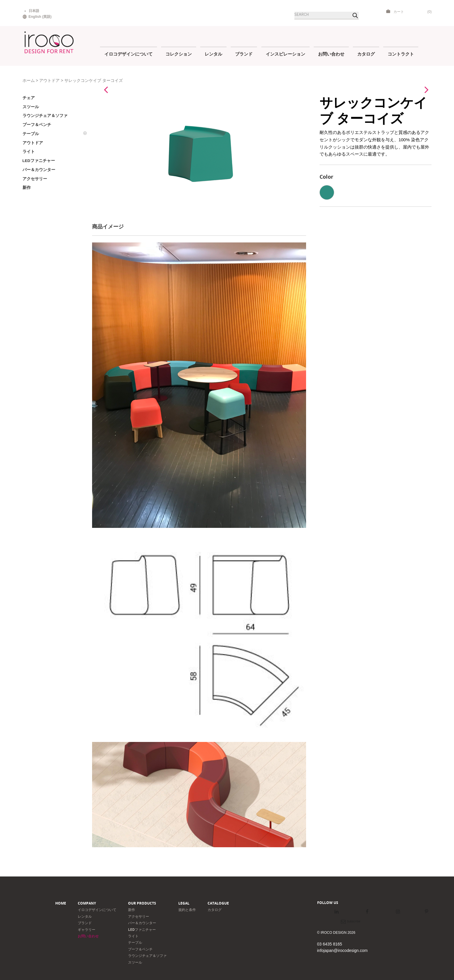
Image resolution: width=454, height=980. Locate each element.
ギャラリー (87, 930)
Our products (142, 903)
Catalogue (218, 903)
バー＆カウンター (142, 923)
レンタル (213, 54)
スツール (135, 962)
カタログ (366, 54)
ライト (133, 936)
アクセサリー (139, 916)
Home (61, 903)
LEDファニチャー (142, 930)
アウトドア (49, 81)
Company (87, 903)
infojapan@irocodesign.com (342, 950)
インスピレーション (285, 54)
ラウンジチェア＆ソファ (147, 956)
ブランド (244, 54)
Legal (184, 903)
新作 (132, 910)
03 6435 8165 (330, 944)
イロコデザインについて (128, 54)
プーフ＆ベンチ (140, 949)
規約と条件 (187, 910)
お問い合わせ (331, 54)
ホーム (29, 81)
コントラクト (401, 54)
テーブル (135, 942)
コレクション (179, 54)
